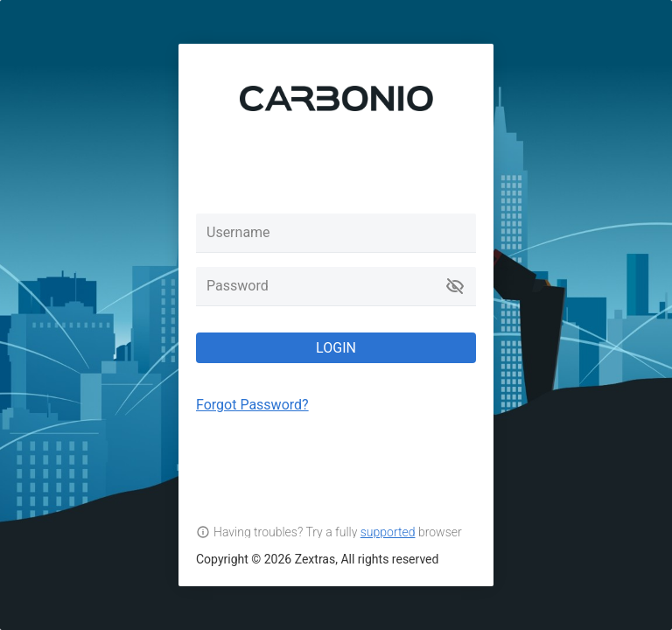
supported (388, 532)
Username (238, 232)
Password (238, 286)
